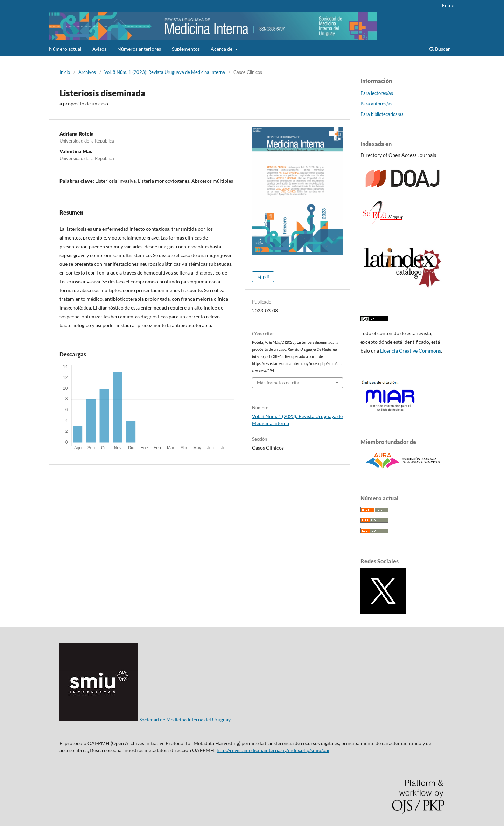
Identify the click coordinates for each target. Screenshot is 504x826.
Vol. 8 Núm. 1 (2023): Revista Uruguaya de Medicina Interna (165, 72)
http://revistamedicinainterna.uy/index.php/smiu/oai (273, 750)
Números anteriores (139, 49)
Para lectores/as (377, 93)
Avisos (99, 49)
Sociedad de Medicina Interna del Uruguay (185, 719)
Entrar (449, 5)
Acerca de (222, 49)
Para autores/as (376, 104)
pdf (265, 277)
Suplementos (186, 49)
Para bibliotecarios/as (382, 114)
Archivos (87, 72)
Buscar (440, 49)
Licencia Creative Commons (411, 351)
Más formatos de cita (278, 383)
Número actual (65, 49)
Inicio (65, 72)
